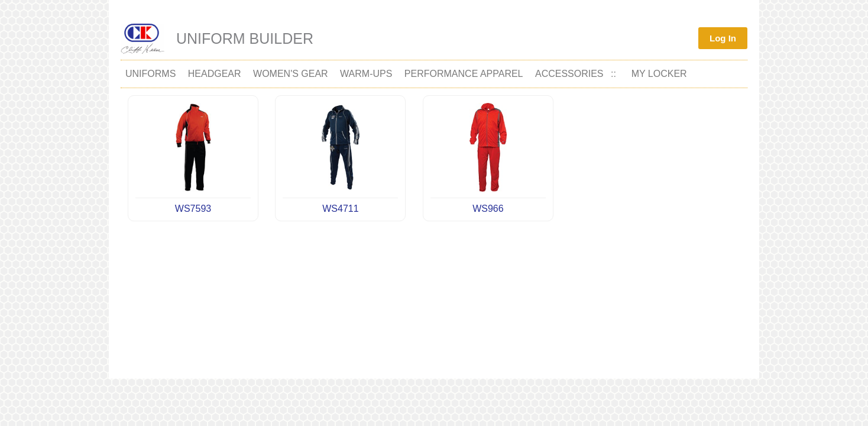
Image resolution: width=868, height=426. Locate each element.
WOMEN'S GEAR (291, 74)
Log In (723, 38)
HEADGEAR (215, 74)
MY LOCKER (659, 74)
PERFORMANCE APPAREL (464, 74)
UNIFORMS (150, 74)
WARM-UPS (366, 74)
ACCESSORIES (569, 74)
